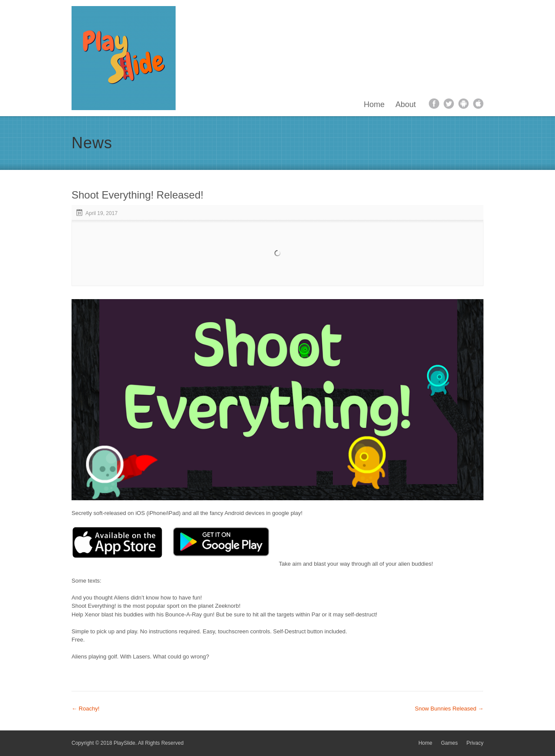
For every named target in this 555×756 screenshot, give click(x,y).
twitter (449, 104)
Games (449, 743)
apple (478, 104)
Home (374, 104)
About (406, 104)
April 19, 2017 (101, 213)
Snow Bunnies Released (449, 709)
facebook (434, 104)
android (464, 104)
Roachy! (85, 709)
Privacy (475, 743)
